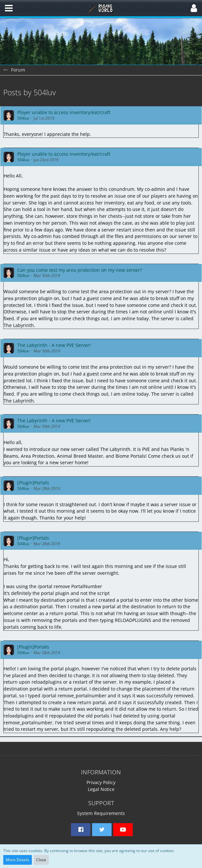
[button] (9, 8)
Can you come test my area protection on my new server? (80, 270)
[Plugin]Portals (33, 483)
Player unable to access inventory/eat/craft (64, 112)
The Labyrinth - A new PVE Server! (54, 345)
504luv (23, 118)
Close (41, 860)
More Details (18, 860)
